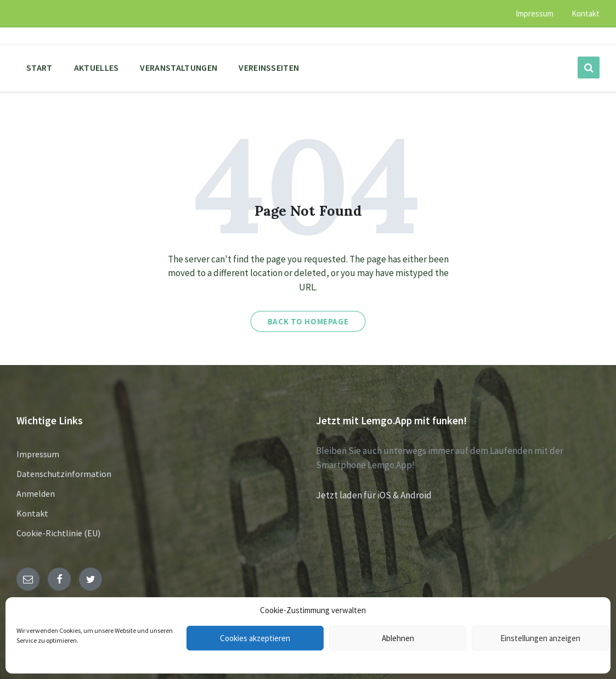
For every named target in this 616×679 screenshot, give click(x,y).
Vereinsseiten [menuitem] (269, 68)
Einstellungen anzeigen (540, 638)
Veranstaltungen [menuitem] (179, 68)
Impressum (38, 454)
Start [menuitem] (39, 68)
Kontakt (32, 513)
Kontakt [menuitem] (586, 13)
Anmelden (36, 493)
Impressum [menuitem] (535, 13)
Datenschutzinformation (64, 474)
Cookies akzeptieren (255, 638)
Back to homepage (308, 321)
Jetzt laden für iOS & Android (374, 495)
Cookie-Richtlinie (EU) (58, 533)
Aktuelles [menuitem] (97, 68)
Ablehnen (398, 638)
